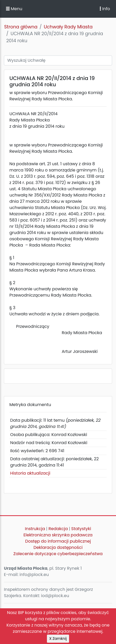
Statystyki (81, 529)
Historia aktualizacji (30, 473)
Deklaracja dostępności (58, 547)
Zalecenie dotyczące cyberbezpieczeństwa (58, 554)
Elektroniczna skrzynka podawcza (58, 535)
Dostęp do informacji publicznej (58, 541)
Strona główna (21, 27)
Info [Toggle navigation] (105, 9)
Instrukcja (35, 529)
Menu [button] (14, 9)
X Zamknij (58, 639)
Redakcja (58, 529)
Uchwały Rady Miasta (68, 27)
